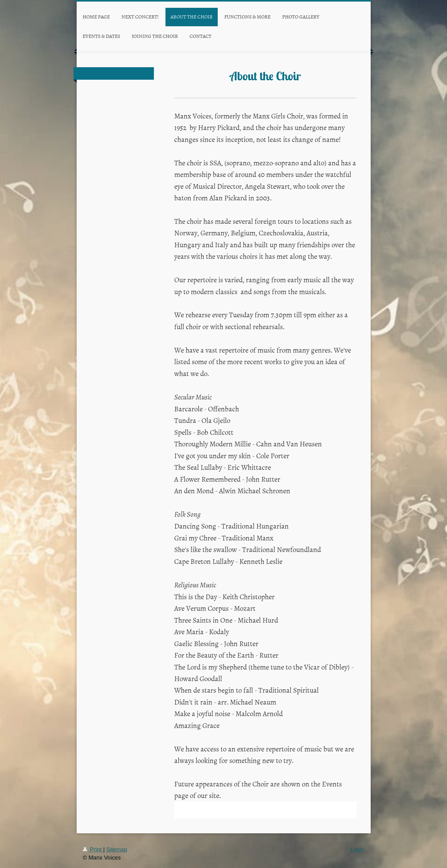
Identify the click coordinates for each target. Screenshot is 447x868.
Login (357, 850)
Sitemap (117, 850)
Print (93, 850)
